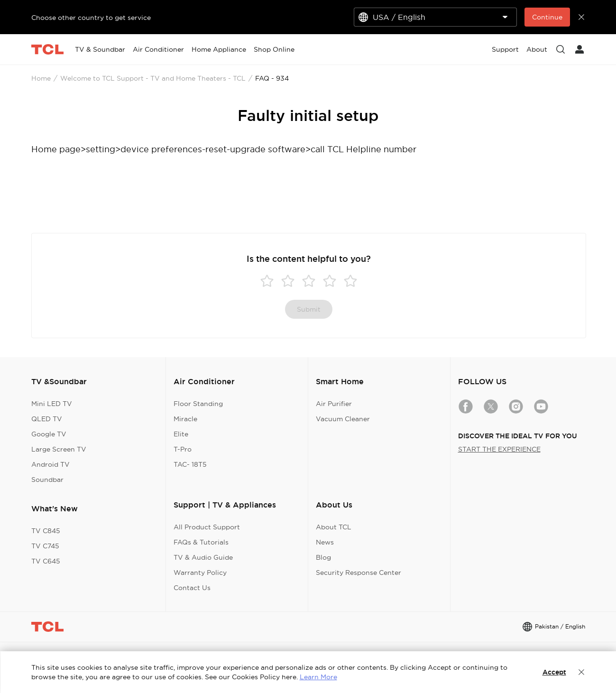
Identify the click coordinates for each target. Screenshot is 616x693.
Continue (547, 17)
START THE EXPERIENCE (499, 449)
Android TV (51, 464)
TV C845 (46, 531)
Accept (554, 672)
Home (41, 78)
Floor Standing (198, 404)
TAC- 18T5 (190, 464)
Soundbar (47, 480)
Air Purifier (334, 404)
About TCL (334, 527)
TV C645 (46, 561)
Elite (181, 434)
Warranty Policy (200, 573)
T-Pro (183, 449)
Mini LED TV (52, 404)
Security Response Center (359, 573)
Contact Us (192, 588)
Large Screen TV (59, 449)
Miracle (185, 419)
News (325, 542)
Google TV (49, 434)
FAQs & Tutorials (201, 542)
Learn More (318, 677)
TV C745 (45, 546)
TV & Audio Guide (203, 557)
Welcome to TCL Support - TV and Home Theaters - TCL (153, 78)
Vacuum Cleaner (343, 419)
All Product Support (207, 527)
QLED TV (47, 419)
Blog (323, 557)
